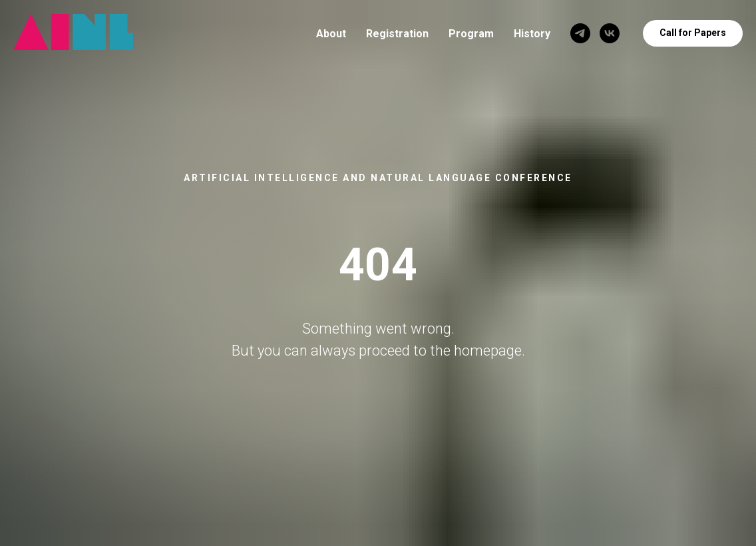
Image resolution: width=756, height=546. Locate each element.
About (331, 34)
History (532, 34)
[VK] (610, 33)
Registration (397, 34)
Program (471, 34)
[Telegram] (580, 33)
